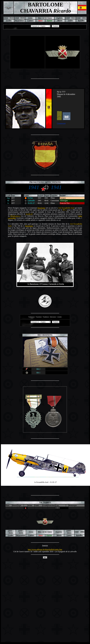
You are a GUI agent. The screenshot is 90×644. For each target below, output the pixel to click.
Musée (60, 21)
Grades (9, 21)
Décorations (20, 21)
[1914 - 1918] (9, 18)
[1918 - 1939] (20, 18)
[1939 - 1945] (70, 18)
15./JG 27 (29, 214)
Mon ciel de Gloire (45, 18)
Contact (30, 21)
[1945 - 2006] (81, 18)
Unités (70, 21)
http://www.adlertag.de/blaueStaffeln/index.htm (45, 549)
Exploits (60, 18)
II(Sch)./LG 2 (15, 216)
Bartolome (41, 208)
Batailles (81, 21)
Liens (30, 18)
